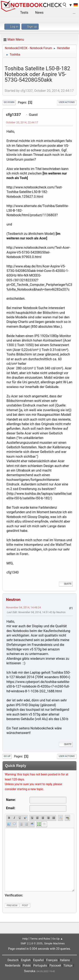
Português (40, 966)
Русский (55, 966)
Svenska (30, 971)
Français (52, 960)
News (39, 13)
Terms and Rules (40, 939)
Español (38, 960)
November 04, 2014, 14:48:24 (23, 607)
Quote (66, 584)
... (74, 13)
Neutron (13, 600)
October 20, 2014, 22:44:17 (22, 122)
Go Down (9, 102)
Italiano (65, 960)
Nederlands (13, 966)
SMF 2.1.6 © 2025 (31, 943)
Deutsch (13, 960)
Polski (27, 966)
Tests (24, 13)
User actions (67, 102)
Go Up (7, 756)
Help (25, 939)
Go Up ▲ (57, 939)
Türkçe (68, 966)
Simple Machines (54, 943)
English (26, 960)
